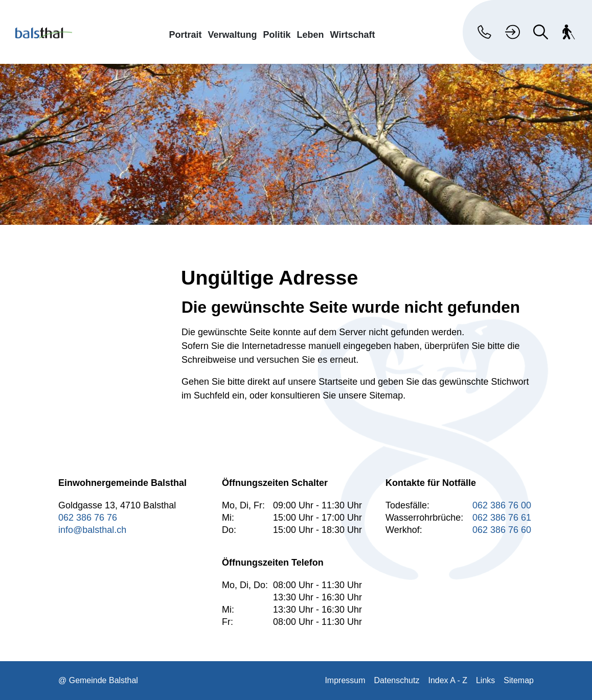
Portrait (186, 34)
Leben (311, 34)
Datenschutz (397, 680)
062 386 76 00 (502, 505)
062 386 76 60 (502, 530)
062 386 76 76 (88, 518)
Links (485, 680)
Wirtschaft (353, 34)
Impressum (345, 680)
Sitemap (519, 680)
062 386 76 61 (502, 518)
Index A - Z (447, 680)
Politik (277, 34)
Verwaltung (233, 34)
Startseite (338, 382)
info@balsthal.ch (92, 530)
